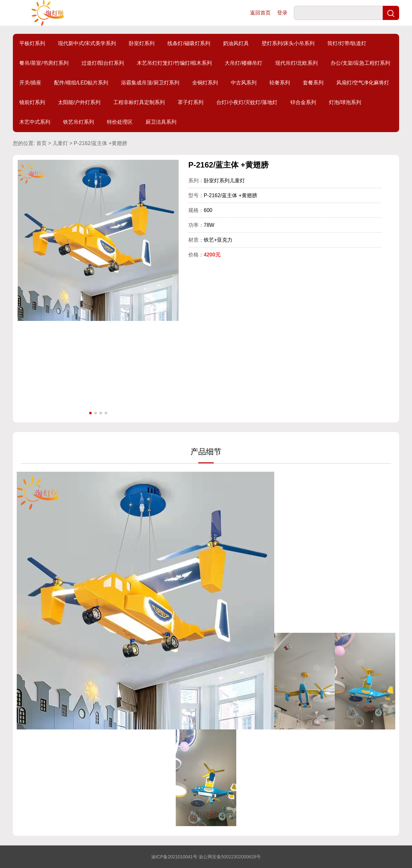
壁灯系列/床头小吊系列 (288, 43)
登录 (282, 13)
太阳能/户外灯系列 (79, 102)
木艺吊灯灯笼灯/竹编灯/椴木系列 (174, 63)
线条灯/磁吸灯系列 (189, 43)
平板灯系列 (32, 43)
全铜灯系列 (205, 83)
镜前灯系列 (32, 102)
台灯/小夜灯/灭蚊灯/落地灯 (247, 102)
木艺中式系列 (35, 122)
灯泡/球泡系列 (345, 102)
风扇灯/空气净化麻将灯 (363, 83)
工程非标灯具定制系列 (139, 102)
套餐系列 (313, 83)
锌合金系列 (303, 102)
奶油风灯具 (236, 43)
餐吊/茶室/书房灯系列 (44, 63)
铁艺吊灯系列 (79, 122)
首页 (42, 143)
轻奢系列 (280, 83)
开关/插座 (30, 83)
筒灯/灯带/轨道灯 (347, 43)
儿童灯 (60, 143)
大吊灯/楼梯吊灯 (243, 63)
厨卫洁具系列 (161, 122)
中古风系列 (244, 83)
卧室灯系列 (142, 43)
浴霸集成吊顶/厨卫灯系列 (150, 83)
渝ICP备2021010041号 (174, 857)
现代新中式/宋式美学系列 (87, 43)
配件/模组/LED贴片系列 (81, 83)
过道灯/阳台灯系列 (103, 63)
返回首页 (260, 13)
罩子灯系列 (191, 102)
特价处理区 (120, 122)
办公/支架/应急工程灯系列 (360, 63)
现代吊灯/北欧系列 (296, 63)
